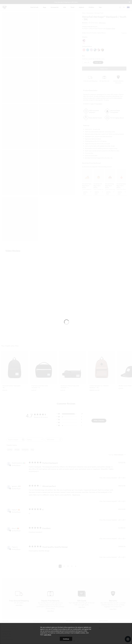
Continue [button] (66, 639)
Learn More (48, 635)
